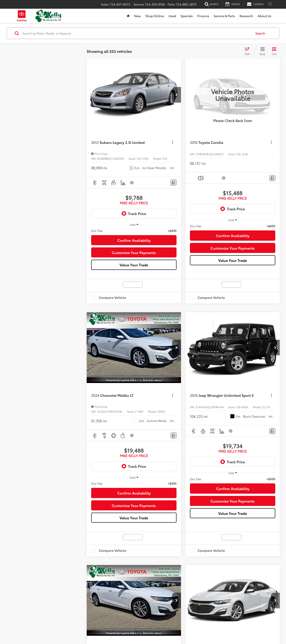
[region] (134, 231)
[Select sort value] (248, 51)
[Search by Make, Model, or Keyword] (137, 33)
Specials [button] (187, 16)
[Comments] (173, 183)
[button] (177, 95)
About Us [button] (265, 16)
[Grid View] (262, 51)
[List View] (274, 51)
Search (260, 33)
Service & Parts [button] (224, 16)
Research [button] (246, 16)
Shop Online (155, 16)
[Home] (128, 16)
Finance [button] (203, 16)
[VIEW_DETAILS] (233, 95)
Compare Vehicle (113, 298)
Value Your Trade (134, 265)
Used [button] (172, 16)
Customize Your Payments (134, 252)
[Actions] (173, 142)
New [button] (137, 16)
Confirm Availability (134, 240)
